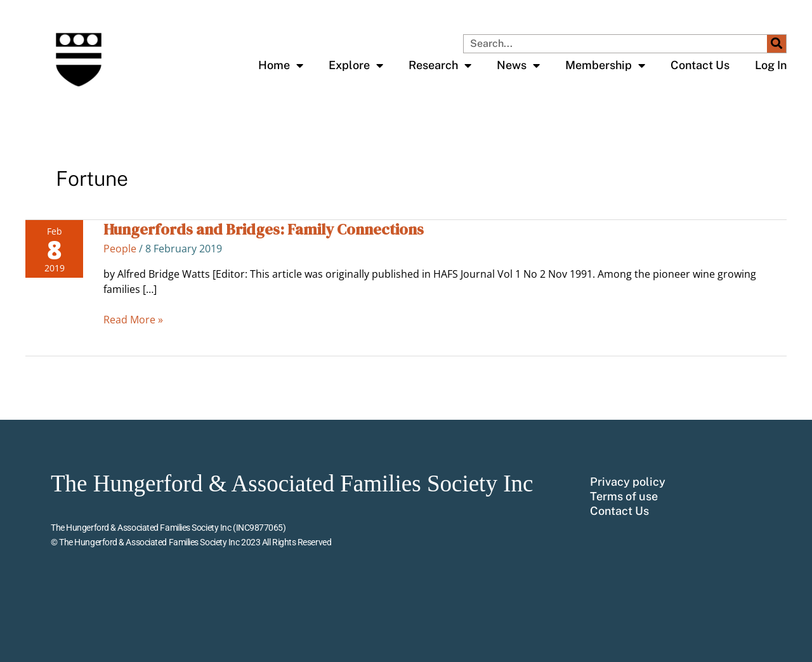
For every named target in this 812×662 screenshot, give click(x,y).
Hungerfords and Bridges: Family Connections (264, 229)
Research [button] (440, 65)
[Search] (776, 44)
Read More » (133, 319)
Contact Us (700, 65)
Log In (771, 65)
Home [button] (281, 65)
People (120, 249)
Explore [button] (356, 65)
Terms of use (624, 496)
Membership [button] (605, 65)
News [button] (518, 65)
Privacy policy (628, 482)
